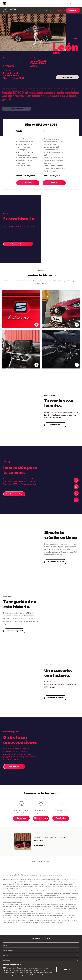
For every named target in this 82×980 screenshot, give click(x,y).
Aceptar (67, 969)
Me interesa (73, 10)
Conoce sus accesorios (55, 698)
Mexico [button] (36, 938)
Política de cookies (38, 975)
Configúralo (57, 10)
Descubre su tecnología (14, 494)
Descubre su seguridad (14, 631)
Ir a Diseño (40, 846)
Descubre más (55, 425)
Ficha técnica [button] (67, 77)
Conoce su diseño (18, 244)
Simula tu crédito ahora (55, 562)
